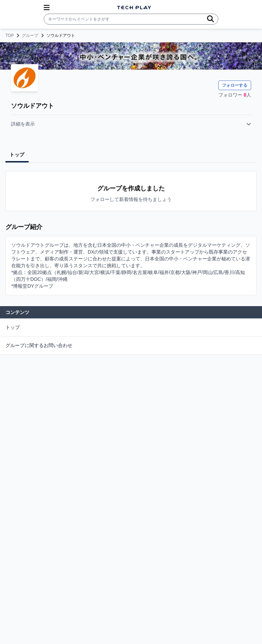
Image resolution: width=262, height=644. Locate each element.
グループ (30, 35)
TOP (10, 35)
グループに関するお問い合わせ (39, 345)
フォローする (235, 85)
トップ (13, 327)
